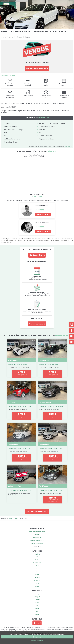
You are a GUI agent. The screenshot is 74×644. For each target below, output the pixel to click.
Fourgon (37, 580)
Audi (37, 605)
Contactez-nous (36, 324)
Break (37, 566)
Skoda (37, 603)
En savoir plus (37, 637)
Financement (37, 537)
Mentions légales (37, 543)
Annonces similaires (36, 68)
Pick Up (37, 583)
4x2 (37, 571)
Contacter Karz (36, 255)
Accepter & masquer (37, 640)
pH (41, 546)
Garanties (37, 535)
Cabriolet (37, 577)
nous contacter (68, 146)
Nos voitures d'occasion (36, 511)
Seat (37, 611)
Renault (19, 37)
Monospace (37, 563)
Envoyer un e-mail (42, 215)
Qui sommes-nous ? (37, 540)
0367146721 (40, 210)
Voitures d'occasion (7, 37)
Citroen (37, 608)
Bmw (37, 614)
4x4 (37, 569)
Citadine (37, 554)
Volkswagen (37, 594)
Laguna (28, 37)
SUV (37, 557)
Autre (37, 574)
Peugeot (37, 597)
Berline (37, 560)
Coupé (37, 586)
